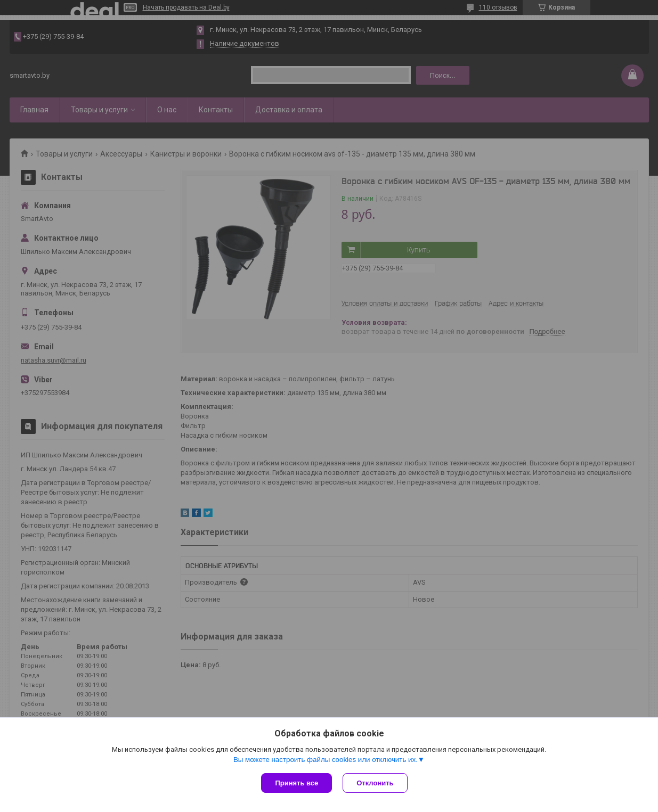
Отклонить (375, 783)
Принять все (296, 783)
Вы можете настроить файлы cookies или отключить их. (326, 760)
